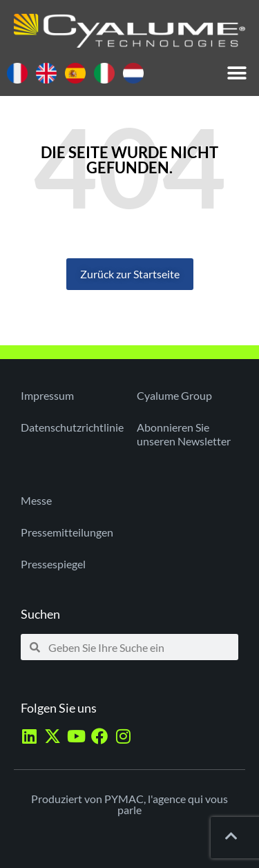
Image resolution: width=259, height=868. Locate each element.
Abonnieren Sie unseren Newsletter (184, 434)
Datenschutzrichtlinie (72, 427)
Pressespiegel (53, 564)
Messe (36, 500)
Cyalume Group (174, 395)
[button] (237, 74)
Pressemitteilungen (67, 532)
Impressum (47, 395)
